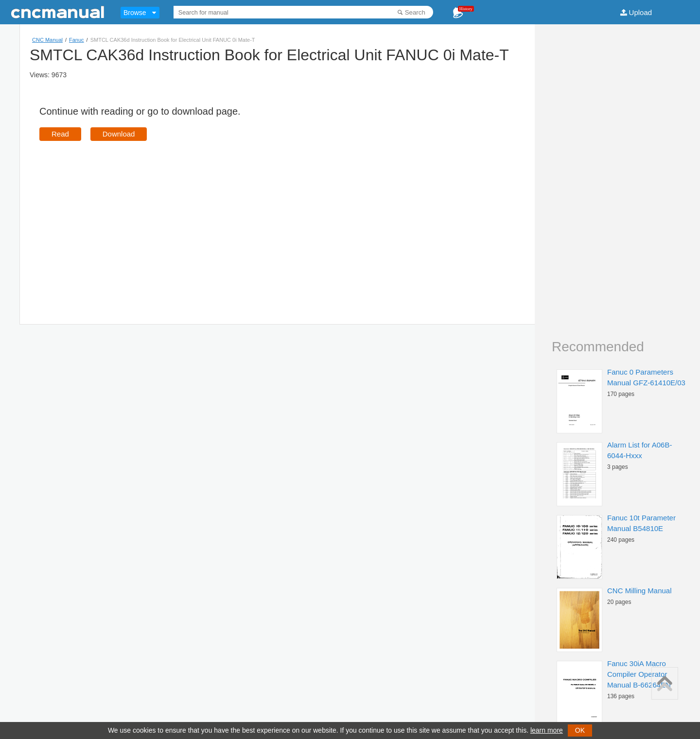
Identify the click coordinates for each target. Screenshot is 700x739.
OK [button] (580, 730)
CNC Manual (47, 40)
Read (60, 134)
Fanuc (77, 40)
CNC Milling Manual (639, 591)
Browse (135, 13)
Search (415, 12)
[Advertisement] (121, 219)
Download (119, 134)
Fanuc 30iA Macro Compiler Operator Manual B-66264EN (639, 674)
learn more (547, 730)
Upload (641, 12)
